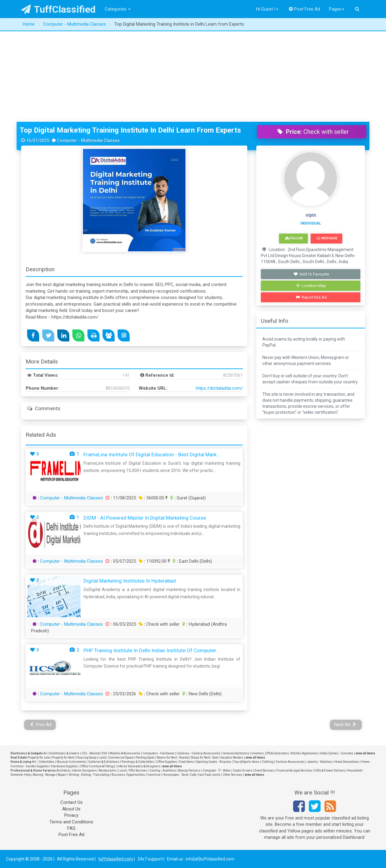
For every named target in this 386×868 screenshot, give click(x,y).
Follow (294, 238)
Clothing (268, 762)
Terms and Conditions (71, 822)
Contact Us (71, 802)
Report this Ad (311, 297)
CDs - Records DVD (94, 753)
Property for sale (39, 758)
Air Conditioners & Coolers (61, 753)
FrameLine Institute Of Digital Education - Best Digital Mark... (152, 454)
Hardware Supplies (64, 766)
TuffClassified (58, 9)
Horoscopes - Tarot (175, 775)
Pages (337, 9)
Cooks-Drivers (243, 771)
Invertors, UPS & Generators (270, 753)
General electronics (236, 753)
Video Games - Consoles (337, 753)
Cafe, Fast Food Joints (205, 775)
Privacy (71, 815)
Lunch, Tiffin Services (133, 771)
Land (102, 758)
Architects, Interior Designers (77, 771)
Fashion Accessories (290, 762)
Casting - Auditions (163, 771)
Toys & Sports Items (247, 762)
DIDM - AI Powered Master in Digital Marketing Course (145, 518)
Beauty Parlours (189, 771)
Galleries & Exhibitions (104, 762)
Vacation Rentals (232, 758)
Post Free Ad (305, 9)
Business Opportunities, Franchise (136, 775)
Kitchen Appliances (304, 753)
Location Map (311, 286)
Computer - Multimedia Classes (71, 498)
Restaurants (108, 771)
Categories (118, 9)
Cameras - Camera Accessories (198, 753)
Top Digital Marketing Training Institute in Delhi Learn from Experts (130, 130)
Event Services (264, 771)
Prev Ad (41, 725)
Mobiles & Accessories (125, 753)
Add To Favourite (311, 274)
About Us (71, 809)
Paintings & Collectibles (138, 762)
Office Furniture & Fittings (98, 766)
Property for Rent (63, 758)
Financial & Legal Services (294, 771)
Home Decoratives (347, 762)
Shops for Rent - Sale (204, 758)
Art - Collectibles (43, 762)
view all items (365, 753)
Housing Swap (86, 758)
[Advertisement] (193, 77)
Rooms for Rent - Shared (173, 758)
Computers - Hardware (158, 753)
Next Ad (345, 725)
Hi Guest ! (267, 9)
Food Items (187, 762)
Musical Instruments (71, 762)
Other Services (233, 775)
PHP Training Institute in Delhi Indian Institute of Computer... (152, 650)
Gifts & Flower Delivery (330, 771)
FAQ (71, 828)
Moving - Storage (44, 775)
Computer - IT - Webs (217, 771)
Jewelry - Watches (320, 762)
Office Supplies (167, 762)
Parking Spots (145, 758)
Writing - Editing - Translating (89, 775)
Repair (62, 775)
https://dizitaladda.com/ (219, 388)
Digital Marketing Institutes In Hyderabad (130, 581)
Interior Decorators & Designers (139, 766)
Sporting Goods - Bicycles (214, 762)
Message (327, 238)
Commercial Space (121, 758)
